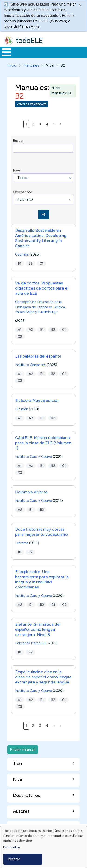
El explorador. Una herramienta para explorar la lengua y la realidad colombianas (42, 579)
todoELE (29, 41)
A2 (31, 330)
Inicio (12, 65)
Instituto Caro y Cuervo (34, 457)
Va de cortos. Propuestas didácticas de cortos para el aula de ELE (42, 288)
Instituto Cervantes (30, 365)
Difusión (22, 409)
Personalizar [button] (12, 847)
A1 (20, 330)
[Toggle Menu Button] (6, 52)
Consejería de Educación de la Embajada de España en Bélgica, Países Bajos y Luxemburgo (40, 307)
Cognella (22, 254)
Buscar (18, 141)
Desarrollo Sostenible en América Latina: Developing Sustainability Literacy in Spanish (41, 238)
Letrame (22, 543)
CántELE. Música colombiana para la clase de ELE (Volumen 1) (43, 443)
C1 (42, 263)
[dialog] (43, 847)
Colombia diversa (31, 492)
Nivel (17, 171)
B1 (20, 263)
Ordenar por (23, 192)
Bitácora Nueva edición (37, 400)
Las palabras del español (38, 356)
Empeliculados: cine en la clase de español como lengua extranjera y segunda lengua (43, 677)
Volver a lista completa (32, 104)
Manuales (31, 65)
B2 (31, 263)
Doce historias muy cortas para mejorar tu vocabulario (41, 532)
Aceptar (14, 859)
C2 (20, 337)
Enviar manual (23, 750)
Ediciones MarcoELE (31, 643)
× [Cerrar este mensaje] (80, 5)
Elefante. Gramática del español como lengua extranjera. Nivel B (38, 629)
